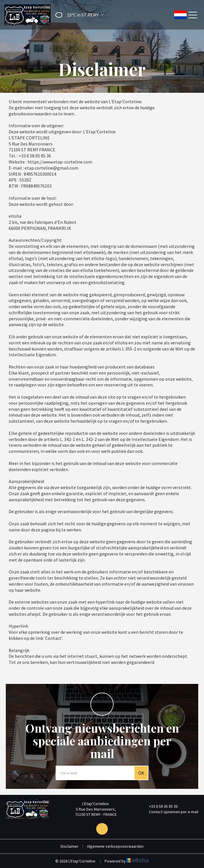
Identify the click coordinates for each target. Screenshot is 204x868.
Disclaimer (70, 846)
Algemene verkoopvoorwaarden (115, 846)
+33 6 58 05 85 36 (160, 806)
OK (141, 773)
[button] (78, 15)
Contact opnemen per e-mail (170, 812)
